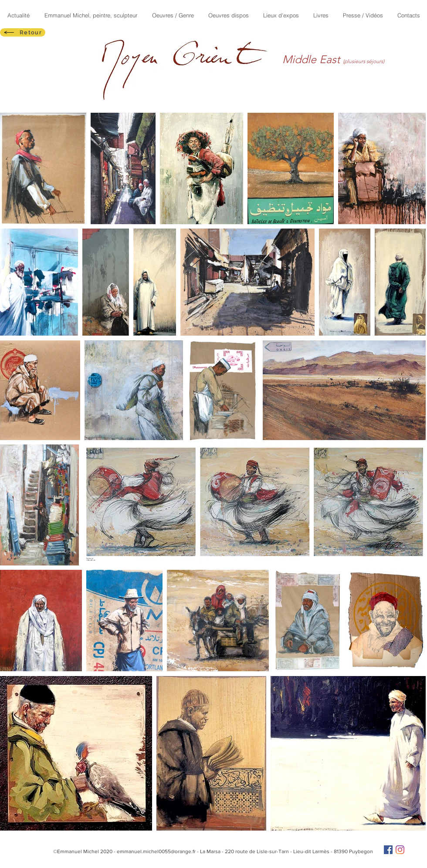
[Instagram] (400, 850)
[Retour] (23, 32)
